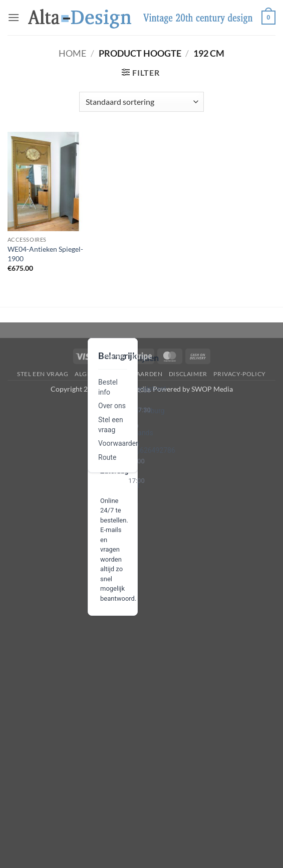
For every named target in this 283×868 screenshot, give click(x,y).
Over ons (112, 406)
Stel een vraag (43, 374)
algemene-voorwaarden (118, 374)
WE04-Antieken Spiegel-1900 (45, 254)
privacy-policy (240, 374)
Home (72, 53)
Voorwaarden (119, 443)
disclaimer (188, 374)
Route (107, 457)
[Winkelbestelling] (141, 102)
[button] (14, 17)
